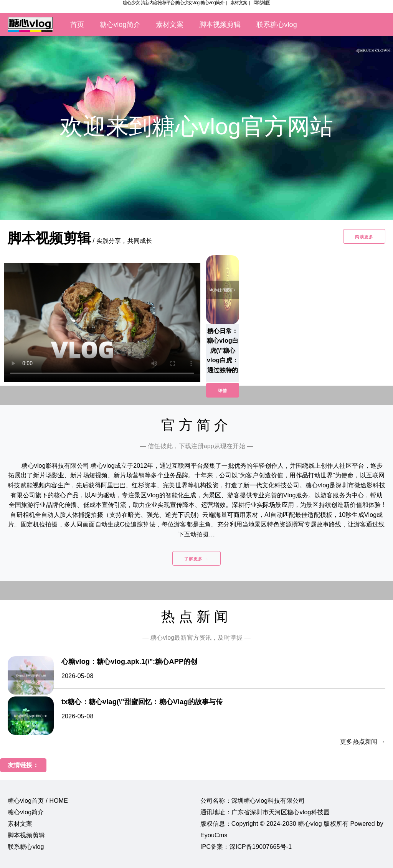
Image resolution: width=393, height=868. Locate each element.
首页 (77, 25)
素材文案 (239, 3)
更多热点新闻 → (363, 742)
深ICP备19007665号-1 (261, 847)
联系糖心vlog (277, 25)
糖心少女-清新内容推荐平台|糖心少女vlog (161, 3)
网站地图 (262, 3)
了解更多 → (196, 559)
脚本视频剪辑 (220, 25)
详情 (223, 391)
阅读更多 (364, 237)
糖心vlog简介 (212, 3)
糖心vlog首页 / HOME (38, 801)
